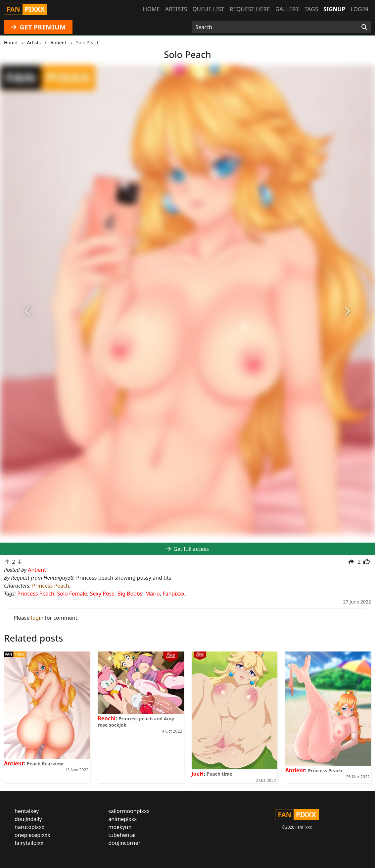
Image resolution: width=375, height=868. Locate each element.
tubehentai (122, 835)
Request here (250, 9)
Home (151, 9)
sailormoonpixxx (129, 811)
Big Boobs (130, 594)
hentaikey (27, 811)
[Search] (364, 27)
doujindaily (28, 819)
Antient (14, 763)
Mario (153, 594)
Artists (176, 9)
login (37, 618)
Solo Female (72, 594)
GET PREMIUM (38, 27)
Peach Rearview (45, 764)
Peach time (219, 774)
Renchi (107, 718)
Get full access (187, 549)
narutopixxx (29, 827)
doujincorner (124, 843)
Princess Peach (51, 586)
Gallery (287, 9)
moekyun (120, 827)
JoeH (198, 774)
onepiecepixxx (32, 835)
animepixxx (122, 819)
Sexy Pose (102, 594)
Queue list (208, 9)
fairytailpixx (29, 843)
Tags (311, 9)
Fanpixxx (174, 594)
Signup (334, 9)
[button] (28, 312)
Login (359, 9)
